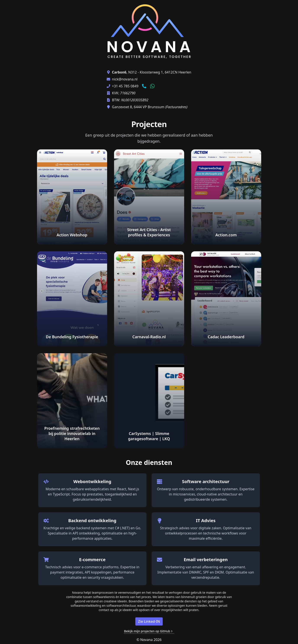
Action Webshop (72, 235)
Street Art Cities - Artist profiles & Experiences (149, 232)
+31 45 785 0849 (125, 86)
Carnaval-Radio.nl (149, 337)
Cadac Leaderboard (226, 337)
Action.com (226, 235)
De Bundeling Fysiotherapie (72, 337)
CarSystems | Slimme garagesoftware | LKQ (149, 436)
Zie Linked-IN (149, 621)
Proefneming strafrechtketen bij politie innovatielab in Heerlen (72, 433)
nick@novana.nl (125, 79)
